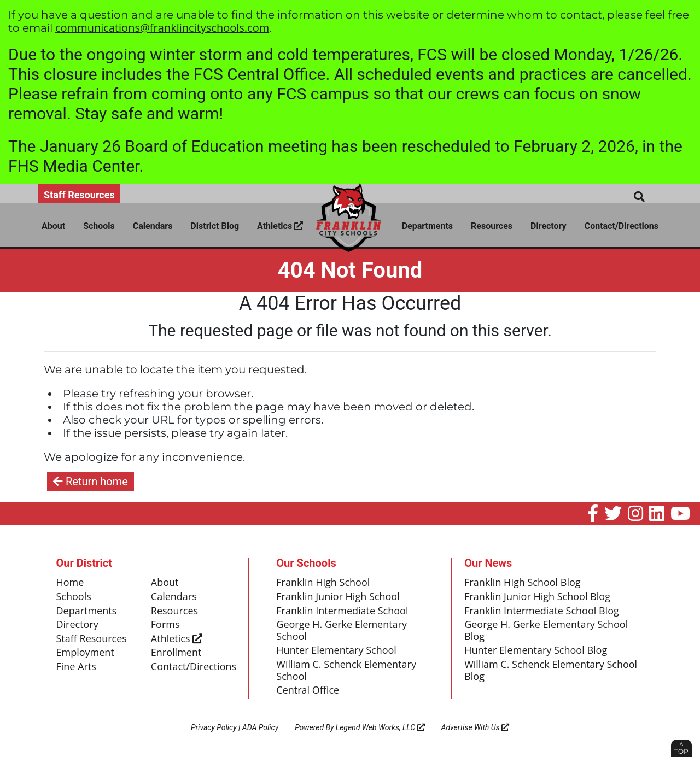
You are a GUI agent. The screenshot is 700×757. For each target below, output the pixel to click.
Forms (165, 625)
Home (70, 583)
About (53, 226)
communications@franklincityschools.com (162, 28)
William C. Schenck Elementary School (346, 671)
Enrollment (176, 653)
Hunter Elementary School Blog (536, 650)
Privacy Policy (214, 727)
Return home (91, 482)
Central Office (308, 690)
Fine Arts (76, 667)
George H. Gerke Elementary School (342, 631)
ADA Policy (260, 727)
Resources (492, 226)
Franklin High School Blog (522, 583)
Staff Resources (79, 195)
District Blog (215, 226)
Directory (549, 226)
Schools (99, 226)
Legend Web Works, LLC (380, 727)
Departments (427, 226)
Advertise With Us (476, 727)
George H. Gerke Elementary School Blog (546, 631)
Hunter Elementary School (336, 650)
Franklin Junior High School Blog (537, 597)
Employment (85, 653)
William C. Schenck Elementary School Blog (551, 671)
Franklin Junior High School (338, 597)
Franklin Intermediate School (342, 611)
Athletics (280, 226)
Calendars (153, 226)
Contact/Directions (622, 226)
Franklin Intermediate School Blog (542, 611)
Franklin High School (323, 583)
